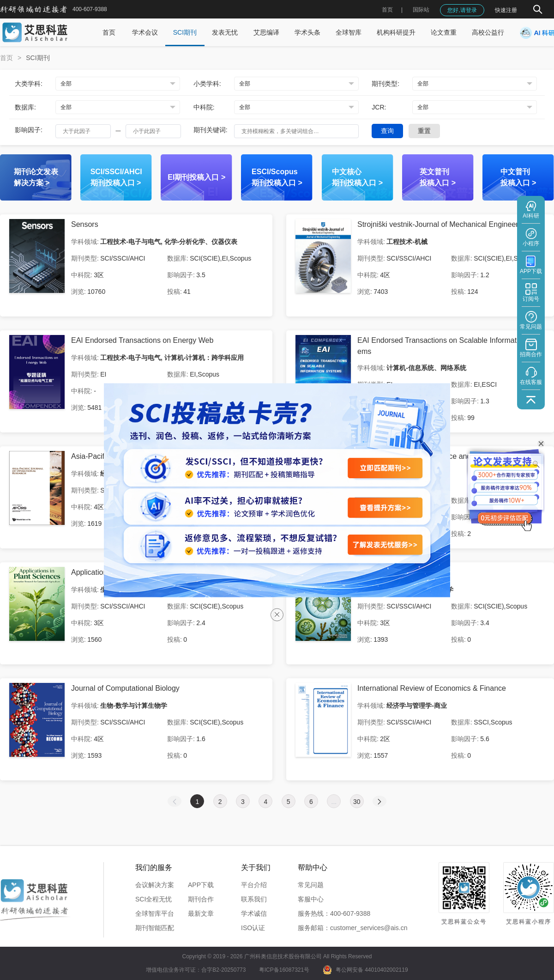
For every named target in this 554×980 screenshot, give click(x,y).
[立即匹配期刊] (385, 468)
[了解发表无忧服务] (385, 545)
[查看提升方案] (385, 507)
